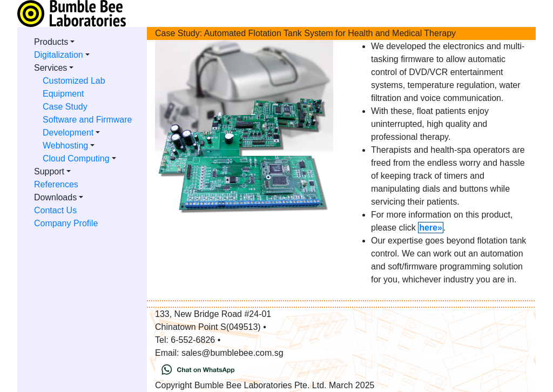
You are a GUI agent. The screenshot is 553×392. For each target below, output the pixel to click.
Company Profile (66, 223)
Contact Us (55, 210)
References (56, 184)
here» (431, 228)
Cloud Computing (76, 158)
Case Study (65, 107)
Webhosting (65, 146)
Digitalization (59, 55)
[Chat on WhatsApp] (198, 369)
